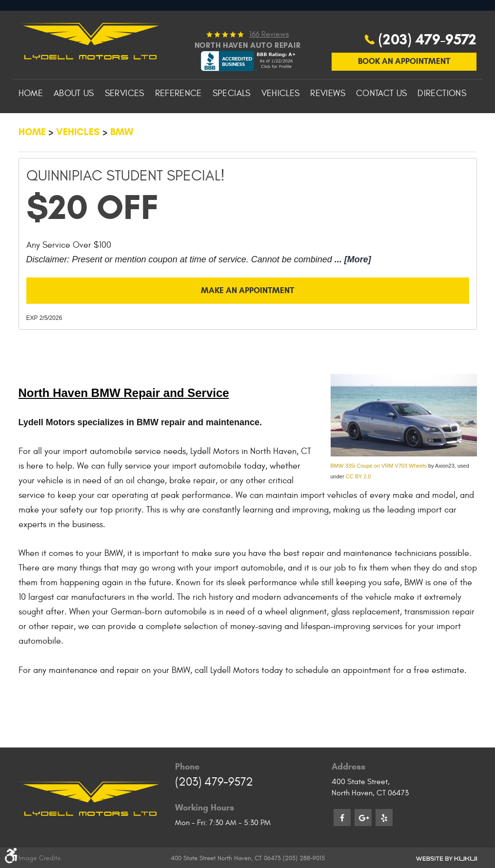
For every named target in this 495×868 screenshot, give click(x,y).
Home (31, 122)
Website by (446, 858)
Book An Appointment (404, 89)
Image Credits (40, 858)
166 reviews (269, 61)
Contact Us (382, 122)
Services (125, 122)
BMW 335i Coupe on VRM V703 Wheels (379, 497)
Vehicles (281, 122)
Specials (232, 122)
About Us (74, 122)
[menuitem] (31, 122)
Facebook (342, 817)
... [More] (352, 288)
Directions (442, 122)
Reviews (327, 122)
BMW (122, 161)
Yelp (384, 817)
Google (363, 817)
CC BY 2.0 (358, 508)
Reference (178, 122)
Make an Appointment (248, 320)
